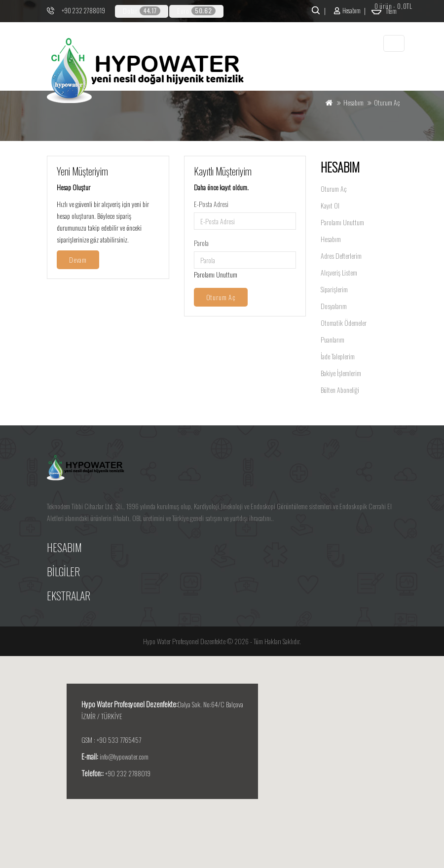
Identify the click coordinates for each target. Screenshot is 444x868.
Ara (314, 10)
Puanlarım (333, 339)
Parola (201, 243)
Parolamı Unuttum (216, 274)
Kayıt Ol (330, 205)
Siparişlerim (334, 289)
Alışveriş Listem (339, 272)
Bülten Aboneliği (340, 390)
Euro (196, 11)
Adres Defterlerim (341, 256)
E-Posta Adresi (211, 204)
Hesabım (331, 239)
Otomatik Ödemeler (344, 323)
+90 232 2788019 (83, 10)
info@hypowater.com (124, 756)
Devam (78, 260)
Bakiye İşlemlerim (341, 373)
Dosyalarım (334, 306)
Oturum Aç (333, 189)
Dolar (142, 11)
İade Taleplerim (338, 356)
